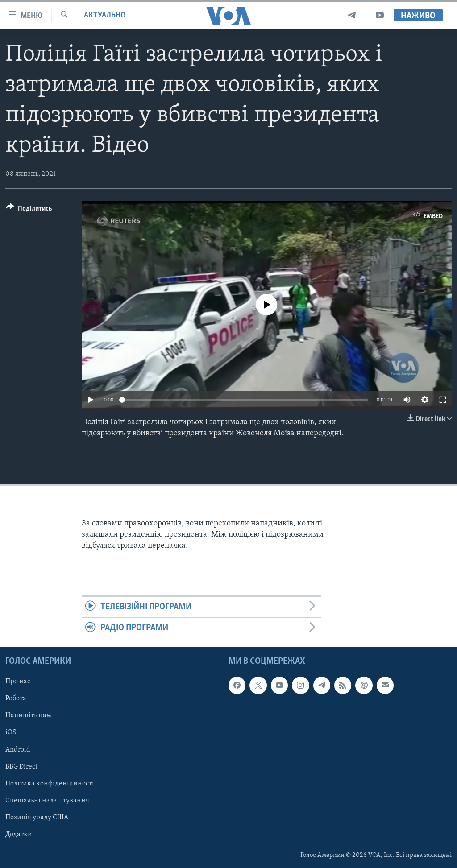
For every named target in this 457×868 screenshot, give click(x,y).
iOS (11, 732)
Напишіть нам (28, 715)
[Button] (29, 210)
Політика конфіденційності (50, 783)
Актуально (105, 15)
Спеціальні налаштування (47, 800)
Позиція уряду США (37, 817)
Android (18, 749)
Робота (16, 699)
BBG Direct (21, 766)
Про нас (18, 682)
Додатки (19, 835)
